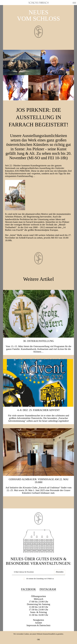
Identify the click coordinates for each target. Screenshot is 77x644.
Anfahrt (39, 630)
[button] (74, 3)
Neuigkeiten (38, 628)
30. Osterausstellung (38, 348)
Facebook (28, 597)
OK (39, 639)
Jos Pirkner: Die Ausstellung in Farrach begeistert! (38, 120)
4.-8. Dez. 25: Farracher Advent (38, 417)
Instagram (48, 597)
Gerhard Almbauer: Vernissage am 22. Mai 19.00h (39, 488)
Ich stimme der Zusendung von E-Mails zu (40, 586)
